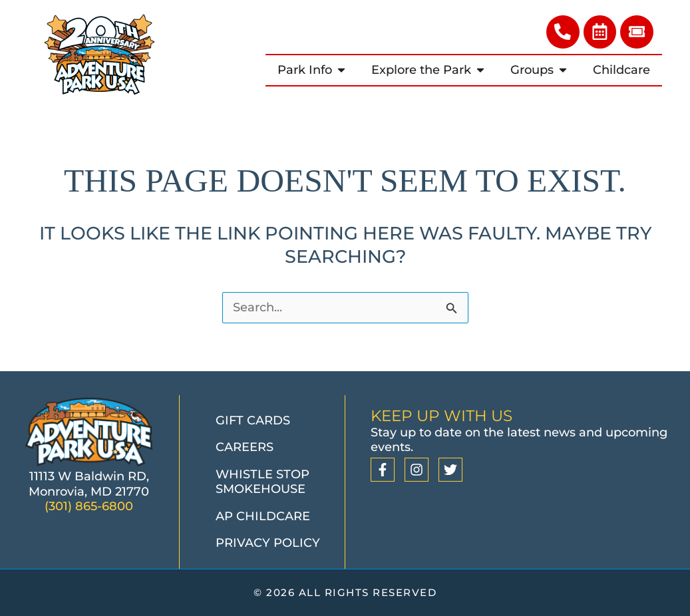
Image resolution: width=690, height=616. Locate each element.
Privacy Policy (268, 543)
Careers (245, 448)
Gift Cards (253, 420)
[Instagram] (417, 470)
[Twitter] (450, 470)
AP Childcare (263, 516)
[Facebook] (383, 470)
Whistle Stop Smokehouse (262, 482)
